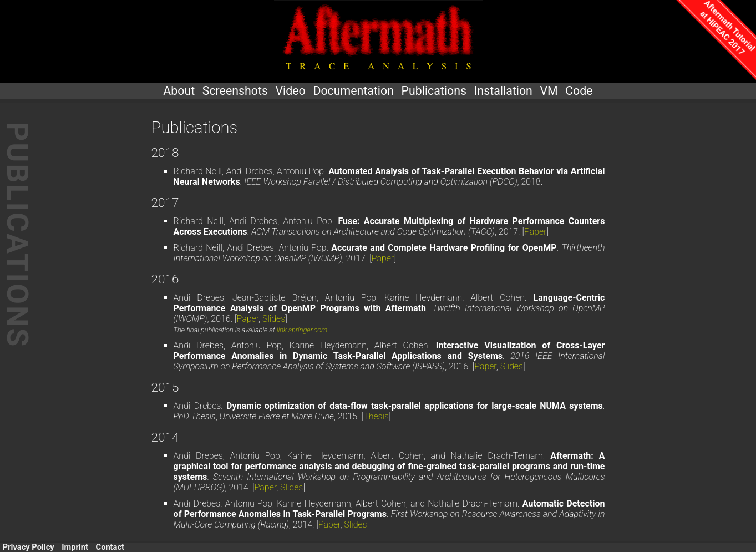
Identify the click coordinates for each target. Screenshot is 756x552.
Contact (110, 547)
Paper (535, 232)
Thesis (376, 416)
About (179, 91)
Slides (274, 319)
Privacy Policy (29, 547)
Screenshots (235, 91)
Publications (434, 91)
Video (291, 91)
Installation (503, 91)
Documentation (353, 91)
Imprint (75, 547)
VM (549, 91)
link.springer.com (302, 330)
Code (579, 91)
